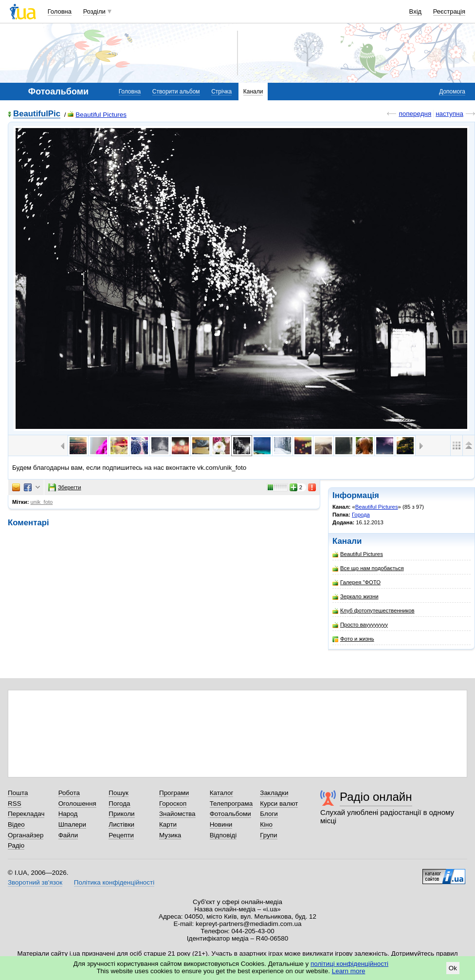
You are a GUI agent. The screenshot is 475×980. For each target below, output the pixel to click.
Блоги (269, 814)
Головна (60, 11)
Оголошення (77, 804)
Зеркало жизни (356, 597)
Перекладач (26, 814)
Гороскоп (173, 804)
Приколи (121, 814)
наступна (449, 114)
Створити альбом (176, 92)
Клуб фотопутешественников (374, 611)
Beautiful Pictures (97, 115)
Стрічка (221, 92)
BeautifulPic (37, 114)
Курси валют (279, 804)
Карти (168, 824)
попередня (415, 114)
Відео (16, 824)
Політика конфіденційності (114, 882)
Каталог (222, 793)
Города (361, 515)
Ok (453, 968)
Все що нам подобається (368, 568)
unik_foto (42, 502)
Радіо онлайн (376, 797)
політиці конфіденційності (349, 964)
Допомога (452, 92)
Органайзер (26, 835)
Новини (221, 824)
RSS (15, 804)
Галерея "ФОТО (356, 582)
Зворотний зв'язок (35, 882)
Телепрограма (231, 804)
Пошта (18, 793)
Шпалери (72, 824)
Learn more (349, 971)
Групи (268, 835)
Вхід (416, 11)
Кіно (266, 824)
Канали (253, 92)
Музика (170, 835)
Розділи (94, 11)
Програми (174, 793)
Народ (68, 814)
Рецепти (121, 835)
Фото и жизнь (353, 639)
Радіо (16, 845)
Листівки (121, 824)
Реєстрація (449, 11)
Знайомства (177, 814)
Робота (69, 793)
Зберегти (65, 487)
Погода (119, 804)
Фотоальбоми (230, 814)
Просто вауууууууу (360, 625)
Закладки (274, 793)
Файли (68, 835)
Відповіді (223, 835)
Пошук (119, 793)
